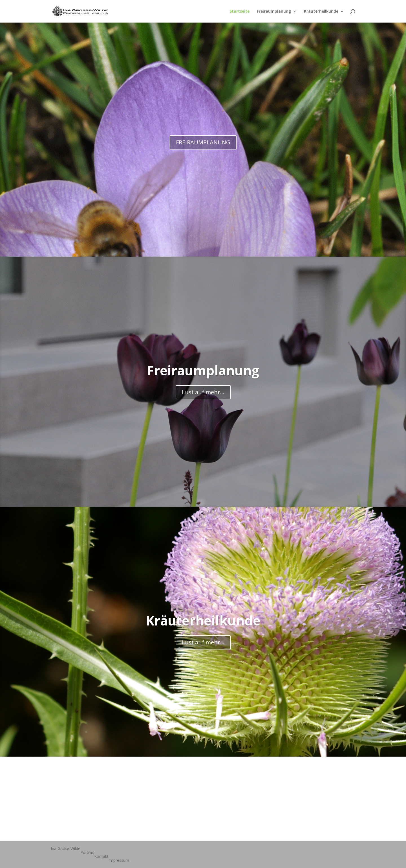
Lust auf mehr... (203, 392)
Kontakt (101, 856)
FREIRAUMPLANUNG (203, 142)
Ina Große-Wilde (66, 848)
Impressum (119, 860)
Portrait (87, 852)
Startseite (240, 12)
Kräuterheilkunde (321, 12)
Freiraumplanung (274, 12)
